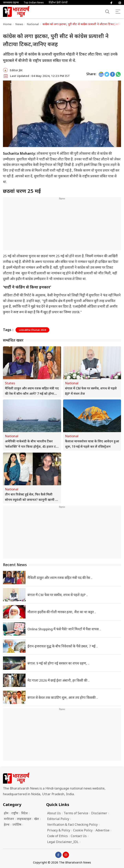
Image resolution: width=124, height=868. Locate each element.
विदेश (24, 813)
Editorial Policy (58, 819)
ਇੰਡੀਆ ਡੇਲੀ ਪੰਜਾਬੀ (58, 2)
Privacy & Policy (59, 830)
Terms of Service (76, 813)
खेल (37, 819)
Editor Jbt (16, 70)
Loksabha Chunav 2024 (32, 330)
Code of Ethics (57, 836)
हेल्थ (7, 825)
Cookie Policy (83, 830)
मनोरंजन (9, 819)
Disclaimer (99, 813)
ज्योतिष (17, 825)
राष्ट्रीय (15, 813)
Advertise (102, 830)
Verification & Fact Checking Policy (72, 825)
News (19, 24)
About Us (54, 813)
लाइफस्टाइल (24, 819)
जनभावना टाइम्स (11, 2)
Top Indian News (34, 2)
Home (7, 24)
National (33, 24)
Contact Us (79, 836)
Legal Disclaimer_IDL (63, 842)
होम (6, 813)
